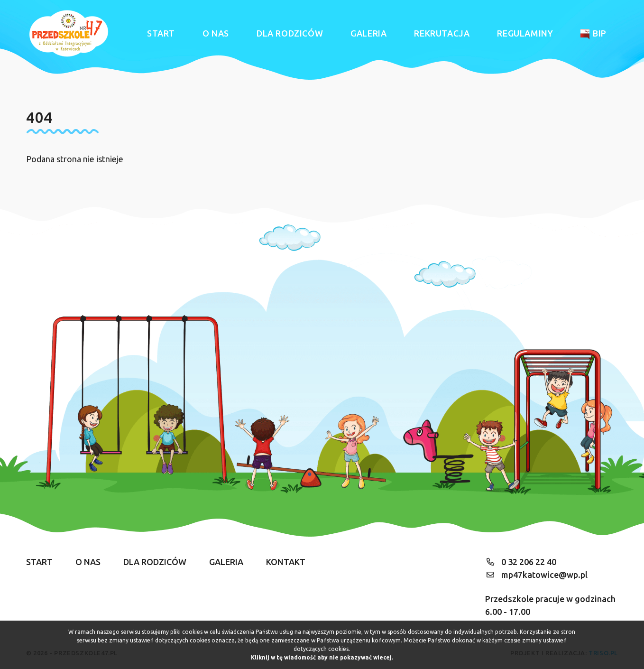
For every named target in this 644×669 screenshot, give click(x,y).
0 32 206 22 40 (529, 562)
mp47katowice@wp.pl (544, 575)
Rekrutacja (442, 33)
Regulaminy (525, 33)
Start (161, 33)
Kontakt (286, 562)
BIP (593, 34)
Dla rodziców (290, 33)
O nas (216, 33)
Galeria (368, 33)
